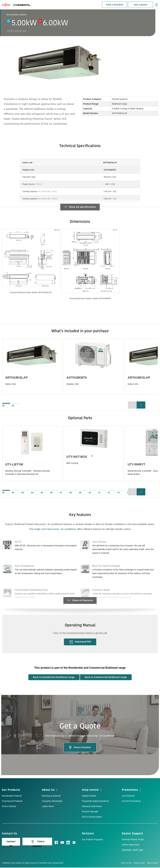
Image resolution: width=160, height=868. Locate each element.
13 (118, 493)
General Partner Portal (133, 840)
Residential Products (12, 796)
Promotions (130, 790)
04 (32, 493)
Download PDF (80, 642)
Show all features (80, 601)
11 (99, 493)
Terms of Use (127, 863)
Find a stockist (37, 843)
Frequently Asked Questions (95, 802)
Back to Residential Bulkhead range (54, 678)
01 (3, 406)
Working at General (51, 796)
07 (61, 493)
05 (42, 493)
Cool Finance (128, 796)
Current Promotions (131, 802)
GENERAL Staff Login (132, 850)
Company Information (52, 802)
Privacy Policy (140, 863)
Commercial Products (12, 802)
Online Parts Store (131, 845)
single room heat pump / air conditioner (55, 530)
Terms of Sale (152, 863)
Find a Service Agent (92, 817)
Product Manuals (90, 812)
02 (13, 406)
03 (23, 493)
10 (90, 493)
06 (51, 493)
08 (70, 493)
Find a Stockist (115, 5)
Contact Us (11, 843)
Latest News (48, 807)
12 (109, 493)
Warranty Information (92, 807)
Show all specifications (80, 207)
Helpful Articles (89, 796)
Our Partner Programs (93, 840)
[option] (31, 264)
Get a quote (141, 5)
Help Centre (90, 790)
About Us (48, 790)
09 (80, 493)
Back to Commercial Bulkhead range (106, 678)
